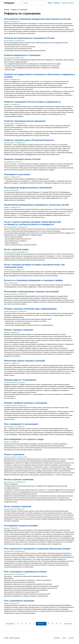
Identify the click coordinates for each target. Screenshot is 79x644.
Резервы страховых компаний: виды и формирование (30, 309)
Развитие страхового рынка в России (22, 159)
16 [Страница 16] (34, 624)
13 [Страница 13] (22, 624)
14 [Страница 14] (26, 624)
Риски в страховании (14, 454)
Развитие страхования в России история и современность (32, 102)
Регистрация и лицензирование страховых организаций (31, 292)
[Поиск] (33, 3)
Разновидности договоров (17, 174)
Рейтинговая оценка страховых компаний (24, 361)
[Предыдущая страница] (10, 624)
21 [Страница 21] (60, 624)
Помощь (57, 3)
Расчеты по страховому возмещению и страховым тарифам (33, 280)
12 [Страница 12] (18, 624)
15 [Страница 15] (30, 624)
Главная (6, 10)
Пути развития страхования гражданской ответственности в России (37, 19)
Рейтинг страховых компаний (18, 330)
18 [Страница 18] (48, 624)
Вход (50, 3)
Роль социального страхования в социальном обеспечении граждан (37, 549)
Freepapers (17, 638)
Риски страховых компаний (17, 506)
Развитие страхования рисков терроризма (25, 121)
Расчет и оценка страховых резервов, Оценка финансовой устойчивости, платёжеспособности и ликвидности (32, 223)
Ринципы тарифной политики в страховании (26, 403)
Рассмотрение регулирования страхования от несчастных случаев (36, 205)
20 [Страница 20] (56, 624)
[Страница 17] (41, 624)
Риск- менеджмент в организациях (21, 424)
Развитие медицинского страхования (22, 55)
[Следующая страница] (68, 624)
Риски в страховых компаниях (19, 479)
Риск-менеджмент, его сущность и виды (24, 439)
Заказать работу (68, 3)
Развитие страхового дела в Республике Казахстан (29, 140)
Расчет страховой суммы (16, 249)
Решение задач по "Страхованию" (20, 380)
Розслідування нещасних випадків (21, 526)
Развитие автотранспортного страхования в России (29, 38)
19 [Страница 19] (52, 624)
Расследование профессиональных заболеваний (28, 188)
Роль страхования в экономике (19, 601)
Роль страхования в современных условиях (25, 572)
